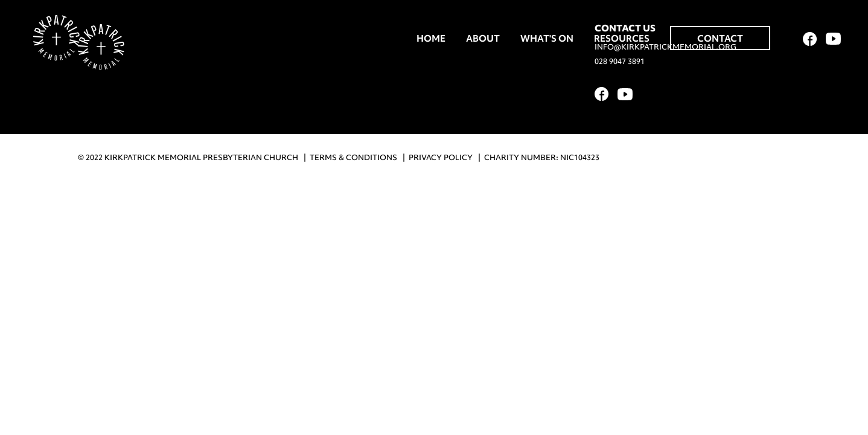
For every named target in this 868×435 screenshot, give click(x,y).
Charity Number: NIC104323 (542, 157)
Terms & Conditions (353, 157)
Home (431, 39)
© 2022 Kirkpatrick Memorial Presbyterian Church (188, 157)
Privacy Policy (441, 157)
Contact (720, 39)
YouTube (833, 39)
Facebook (810, 39)
